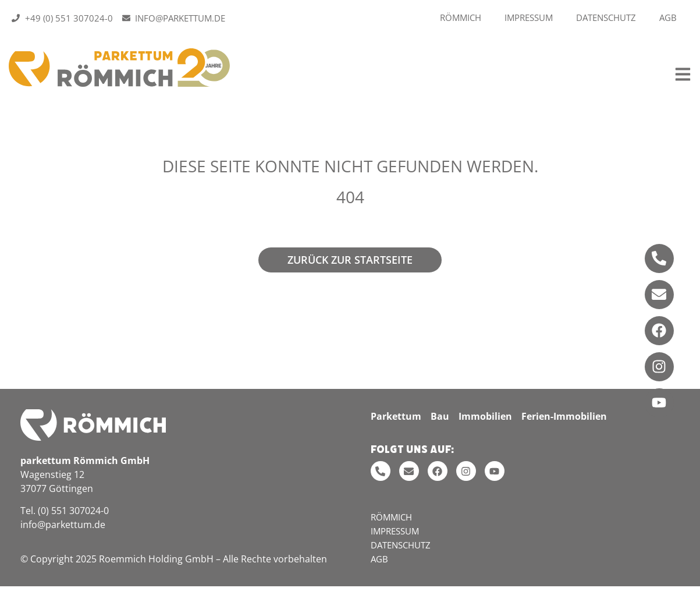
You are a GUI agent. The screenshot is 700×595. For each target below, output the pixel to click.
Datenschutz (606, 17)
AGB (668, 17)
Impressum (529, 17)
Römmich (461, 17)
